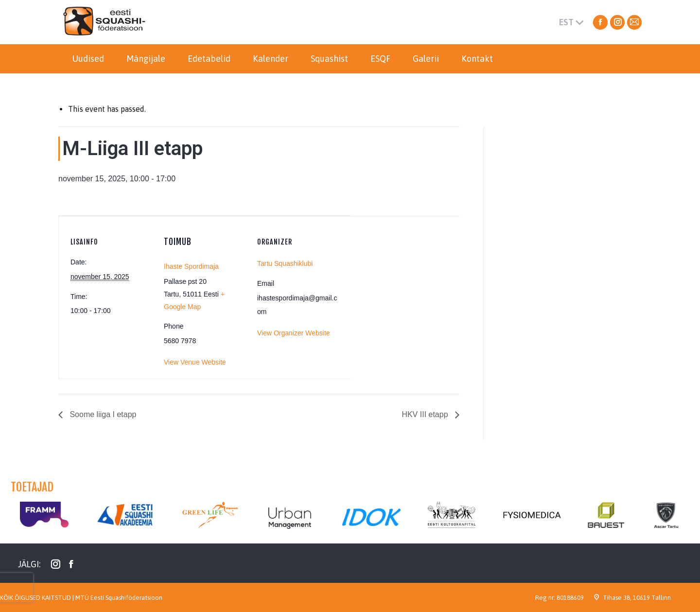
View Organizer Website (294, 333)
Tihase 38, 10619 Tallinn (637, 598)
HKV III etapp (426, 414)
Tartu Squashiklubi (285, 263)
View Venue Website (195, 362)
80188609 (570, 598)
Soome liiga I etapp (102, 414)
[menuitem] (88, 59)
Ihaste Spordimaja (191, 266)
